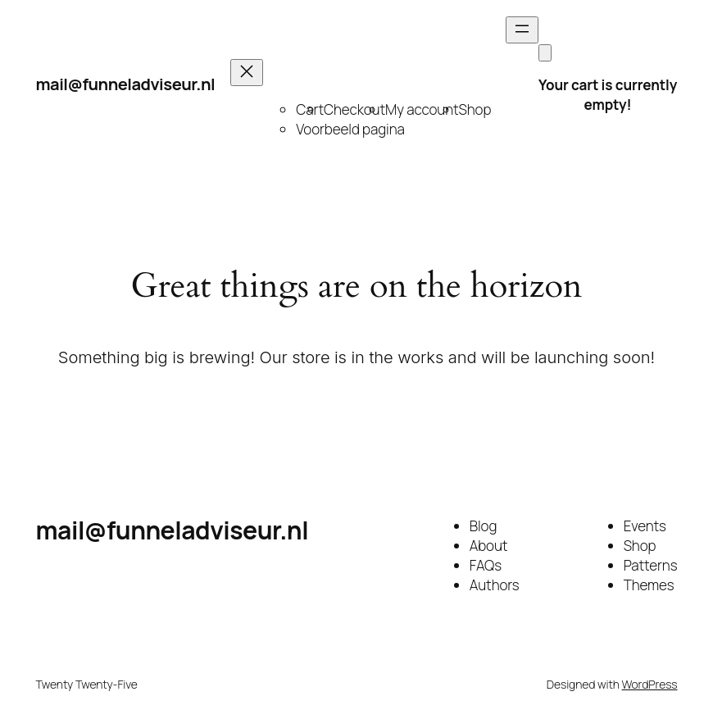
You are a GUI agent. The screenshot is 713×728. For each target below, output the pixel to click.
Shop (475, 109)
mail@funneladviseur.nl (126, 84)
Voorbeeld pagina (350, 129)
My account (422, 109)
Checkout (354, 109)
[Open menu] (522, 30)
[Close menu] (247, 73)
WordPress (650, 684)
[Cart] (545, 53)
